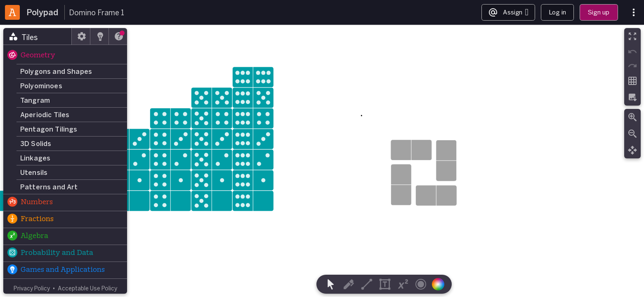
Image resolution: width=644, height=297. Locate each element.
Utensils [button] (34, 172)
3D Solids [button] (36, 144)
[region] (322, 161)
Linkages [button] (35, 158)
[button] (65, 56)
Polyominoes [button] (41, 86)
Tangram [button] (35, 100)
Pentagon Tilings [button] (49, 129)
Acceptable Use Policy (87, 288)
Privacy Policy (32, 288)
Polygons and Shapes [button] (56, 71)
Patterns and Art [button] (49, 187)
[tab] (38, 36)
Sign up (599, 12)
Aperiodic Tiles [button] (45, 115)
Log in (557, 12)
